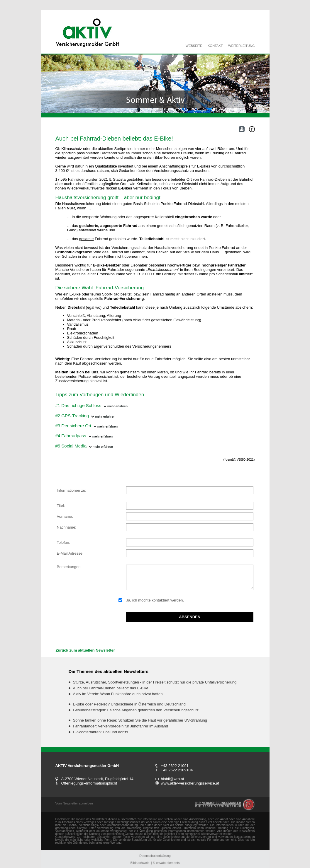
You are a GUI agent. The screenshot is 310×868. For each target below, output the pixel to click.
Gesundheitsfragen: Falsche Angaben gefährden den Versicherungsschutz (136, 710)
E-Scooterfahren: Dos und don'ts (101, 732)
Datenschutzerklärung (155, 856)
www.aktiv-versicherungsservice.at (190, 783)
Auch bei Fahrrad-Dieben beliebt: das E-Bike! (111, 688)
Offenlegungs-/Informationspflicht (89, 783)
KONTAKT (215, 46)
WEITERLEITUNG (241, 46)
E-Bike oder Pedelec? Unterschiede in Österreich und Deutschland (129, 704)
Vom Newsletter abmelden (74, 803)
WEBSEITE (194, 46)
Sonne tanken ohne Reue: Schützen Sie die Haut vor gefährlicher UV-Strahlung (140, 720)
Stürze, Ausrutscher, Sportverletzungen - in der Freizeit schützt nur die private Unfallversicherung (155, 682)
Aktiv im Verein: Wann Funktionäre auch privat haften (118, 694)
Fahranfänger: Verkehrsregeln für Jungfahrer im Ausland (121, 726)
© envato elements (166, 863)
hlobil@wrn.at (173, 779)
